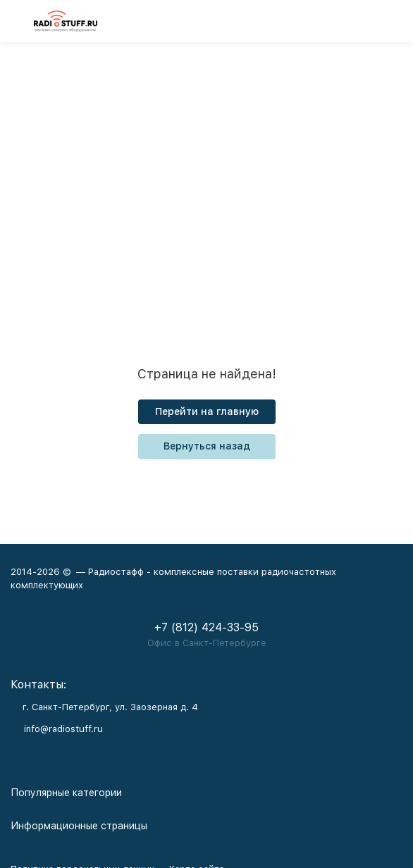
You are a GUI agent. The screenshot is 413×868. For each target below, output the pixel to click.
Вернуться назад (207, 446)
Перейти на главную (207, 411)
